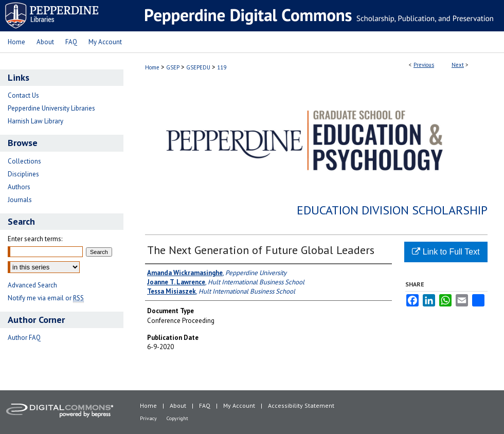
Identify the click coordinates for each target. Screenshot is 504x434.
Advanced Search (32, 285)
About (178, 405)
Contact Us (23, 95)
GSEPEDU (198, 67)
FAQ (205, 405)
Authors (19, 187)
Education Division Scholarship (392, 210)
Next (458, 65)
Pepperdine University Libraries (51, 108)
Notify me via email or (46, 298)
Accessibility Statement (301, 405)
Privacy (148, 418)
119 (222, 67)
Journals (20, 200)
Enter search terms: (35, 239)
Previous (424, 65)
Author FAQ (24, 338)
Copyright (177, 418)
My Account (239, 405)
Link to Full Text (446, 252)
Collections (24, 161)
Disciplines (23, 174)
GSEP (173, 67)
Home (152, 67)
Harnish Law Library (35, 121)
